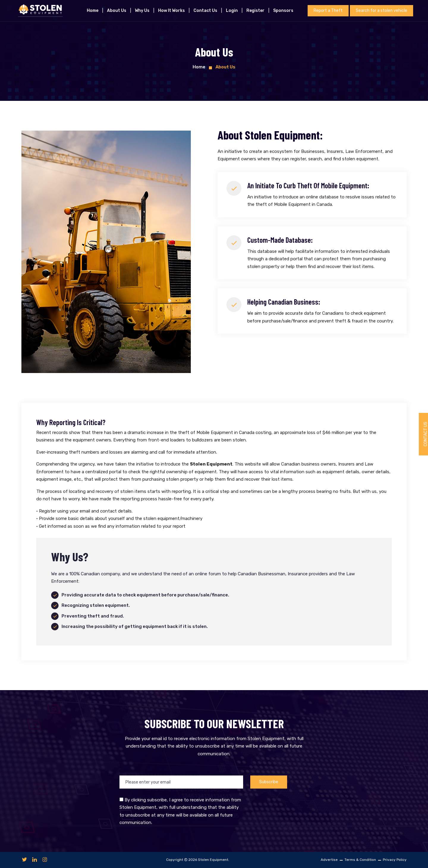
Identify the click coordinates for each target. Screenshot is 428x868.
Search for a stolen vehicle (381, 11)
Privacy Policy (395, 860)
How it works (171, 11)
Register (255, 11)
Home (93, 11)
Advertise (329, 860)
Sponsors (283, 11)
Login (232, 11)
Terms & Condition (360, 860)
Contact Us (205, 11)
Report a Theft (328, 11)
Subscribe (269, 782)
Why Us (142, 11)
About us (117, 11)
